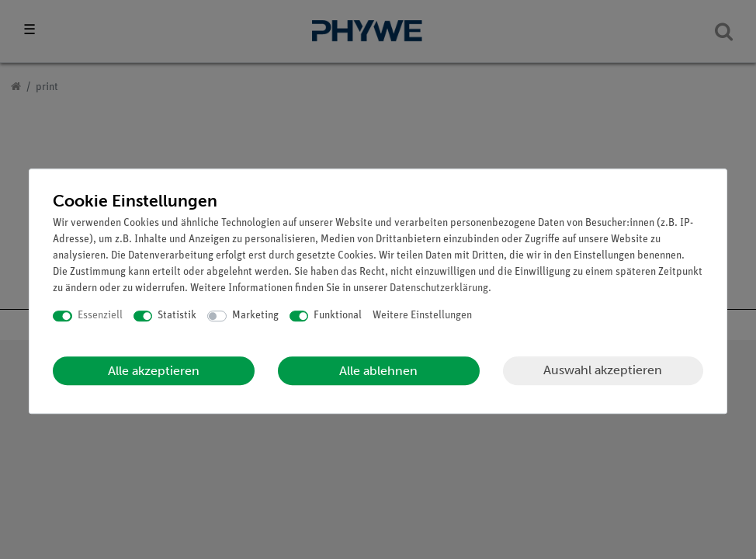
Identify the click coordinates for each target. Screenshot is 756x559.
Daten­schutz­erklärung (439, 288)
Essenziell (100, 316)
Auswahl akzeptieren (603, 370)
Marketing (255, 316)
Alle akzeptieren (154, 371)
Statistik (177, 316)
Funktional (338, 316)
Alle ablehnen (378, 371)
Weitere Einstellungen (422, 316)
